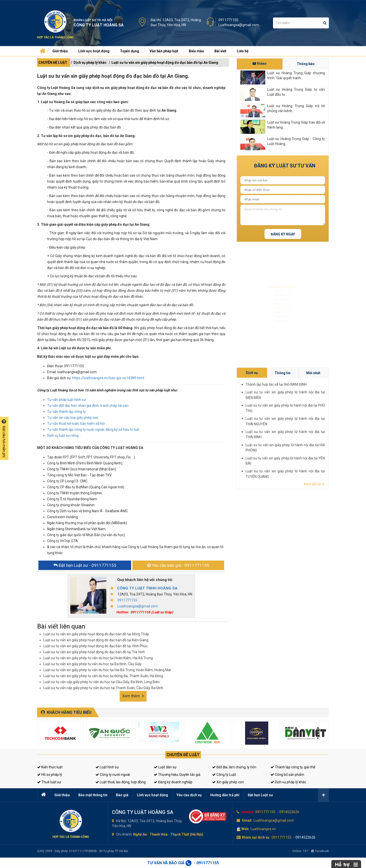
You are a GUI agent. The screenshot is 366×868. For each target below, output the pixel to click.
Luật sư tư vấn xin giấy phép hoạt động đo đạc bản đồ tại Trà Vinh (94, 652)
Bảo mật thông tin (93, 795)
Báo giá (122, 795)
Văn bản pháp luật (164, 51)
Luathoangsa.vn (263, 829)
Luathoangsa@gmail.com (239, 25)
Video (260, 64)
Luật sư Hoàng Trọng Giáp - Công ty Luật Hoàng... (296, 141)
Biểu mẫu (196, 51)
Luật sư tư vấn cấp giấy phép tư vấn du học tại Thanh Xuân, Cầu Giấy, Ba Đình (103, 688)
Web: (245, 829)
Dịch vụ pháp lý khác (90, 63)
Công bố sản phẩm (287, 775)
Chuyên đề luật (183, 755)
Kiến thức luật (50, 767)
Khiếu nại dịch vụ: (256, 837)
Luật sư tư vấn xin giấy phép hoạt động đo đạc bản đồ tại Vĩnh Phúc (95, 646)
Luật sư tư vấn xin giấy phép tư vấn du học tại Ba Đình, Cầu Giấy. (93, 664)
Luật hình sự (107, 767)
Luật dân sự (165, 767)
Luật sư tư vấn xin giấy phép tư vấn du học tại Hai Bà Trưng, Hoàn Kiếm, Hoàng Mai (107, 670)
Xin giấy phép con (228, 782)
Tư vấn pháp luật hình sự (66, 400)
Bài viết (220, 51)
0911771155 (228, 20)
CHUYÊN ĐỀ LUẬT (53, 63)
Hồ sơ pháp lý (50, 775)
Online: (300, 851)
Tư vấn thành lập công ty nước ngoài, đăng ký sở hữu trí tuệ (93, 430)
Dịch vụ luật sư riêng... (64, 435)
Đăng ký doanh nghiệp (173, 782)
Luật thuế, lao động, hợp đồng (121, 782)
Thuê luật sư (49, 782)
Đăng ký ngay (283, 234)
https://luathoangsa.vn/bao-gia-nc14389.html (108, 378)
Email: (247, 820)
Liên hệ (243, 51)
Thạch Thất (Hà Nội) (187, 834)
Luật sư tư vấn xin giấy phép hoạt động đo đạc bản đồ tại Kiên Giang (96, 640)
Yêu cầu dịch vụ (189, 795)
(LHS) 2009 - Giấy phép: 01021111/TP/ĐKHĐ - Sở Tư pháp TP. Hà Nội (83, 851)
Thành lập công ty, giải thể (293, 767)
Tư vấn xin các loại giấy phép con (73, 418)
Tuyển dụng (130, 51)
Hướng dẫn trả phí (225, 795)
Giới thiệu (60, 51)
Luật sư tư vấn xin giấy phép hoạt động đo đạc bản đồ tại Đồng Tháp (96, 634)
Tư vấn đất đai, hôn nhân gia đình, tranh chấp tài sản (88, 406)
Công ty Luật (224, 775)
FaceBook (320, 851)
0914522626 (289, 812)
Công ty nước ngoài (113, 775)
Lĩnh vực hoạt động (94, 51)
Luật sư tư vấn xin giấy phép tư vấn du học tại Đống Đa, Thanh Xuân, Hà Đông (103, 676)
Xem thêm (133, 696)
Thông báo (306, 64)
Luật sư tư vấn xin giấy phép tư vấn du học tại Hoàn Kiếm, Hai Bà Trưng (98, 658)
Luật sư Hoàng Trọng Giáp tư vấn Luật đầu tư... (296, 92)
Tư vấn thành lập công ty (66, 412)
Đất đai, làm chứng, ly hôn (234, 767)
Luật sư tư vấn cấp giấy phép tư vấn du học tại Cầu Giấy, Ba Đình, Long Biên (101, 682)
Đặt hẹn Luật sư (260, 795)
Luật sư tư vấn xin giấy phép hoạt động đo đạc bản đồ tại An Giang (165, 63)
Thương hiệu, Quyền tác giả (177, 775)
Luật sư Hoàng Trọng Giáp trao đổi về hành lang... (296, 125)
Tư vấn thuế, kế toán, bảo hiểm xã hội (76, 424)
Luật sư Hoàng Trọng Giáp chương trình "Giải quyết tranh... (296, 75)
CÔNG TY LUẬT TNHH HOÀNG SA (147, 588)
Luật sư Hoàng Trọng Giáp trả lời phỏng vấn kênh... (296, 108)
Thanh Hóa (159, 834)
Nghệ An (140, 834)
